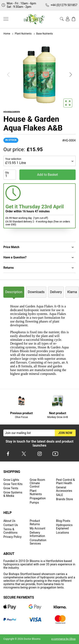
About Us (9, 521)
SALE (60, 495)
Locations (62, 533)
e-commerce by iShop (64, 639)
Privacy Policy (12, 537)
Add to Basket (48, 175)
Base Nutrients (43, 34)
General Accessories (64, 489)
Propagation (38, 498)
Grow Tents (11, 488)
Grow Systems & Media (13, 494)
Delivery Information (37, 534)
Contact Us (11, 525)
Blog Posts (63, 521)
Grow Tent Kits (13, 484)
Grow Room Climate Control (37, 483)
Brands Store (64, 499)
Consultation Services (38, 542)
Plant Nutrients (22, 34)
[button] (71, 75)
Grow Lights (11, 480)
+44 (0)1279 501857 (64, 5)
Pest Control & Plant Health (65, 481)
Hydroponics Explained (64, 527)
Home (7, 34)
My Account (37, 528)
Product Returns (35, 522)
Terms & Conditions (10, 531)
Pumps (34, 503)
